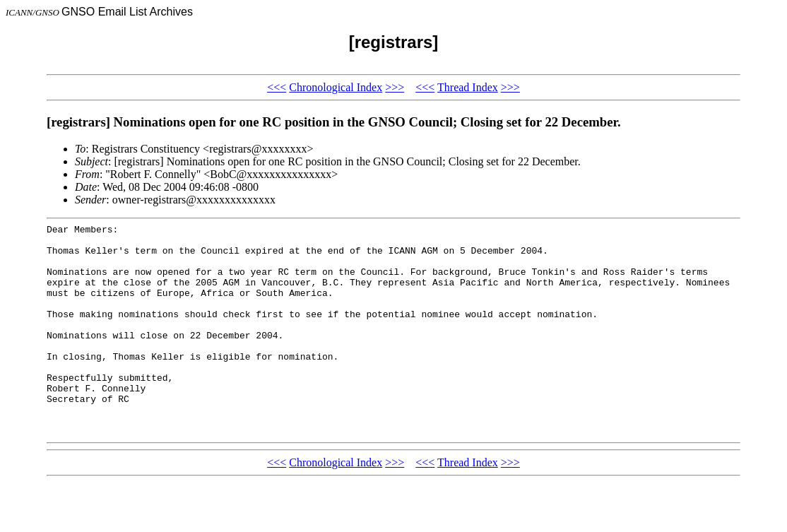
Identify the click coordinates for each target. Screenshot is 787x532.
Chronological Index (336, 87)
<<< (277, 87)
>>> (395, 87)
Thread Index (468, 87)
